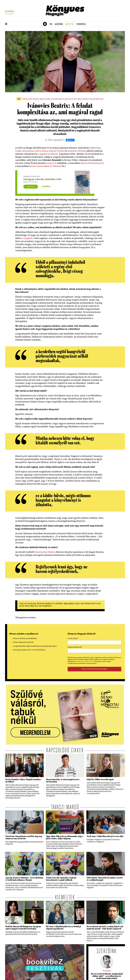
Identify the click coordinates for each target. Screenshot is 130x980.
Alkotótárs (60, 24)
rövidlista (86, 99)
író (95, 99)
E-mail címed (73, 639)
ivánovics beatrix (27, 99)
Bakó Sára (96, 148)
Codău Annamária (24, 151)
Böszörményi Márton (45, 552)
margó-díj (62, 99)
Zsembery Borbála (77, 151)
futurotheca (82, 24)
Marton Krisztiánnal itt (92, 163)
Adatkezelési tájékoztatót (85, 661)
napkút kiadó (100, 99)
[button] (6, 24)
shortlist (80, 99)
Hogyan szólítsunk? (75, 647)
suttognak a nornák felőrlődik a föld (43, 99)
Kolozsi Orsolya (57, 151)
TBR (51, 24)
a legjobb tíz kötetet (48, 154)
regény (56, 99)
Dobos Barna (41, 151)
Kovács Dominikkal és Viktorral (45, 166)
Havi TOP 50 (70, 24)
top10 (75, 99)
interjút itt (51, 163)
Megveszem (31, 187)
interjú (91, 99)
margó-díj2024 (69, 99)
